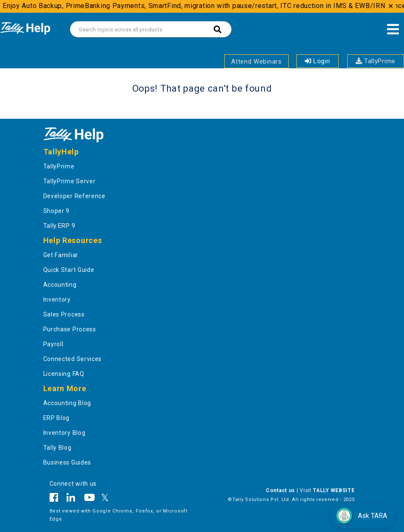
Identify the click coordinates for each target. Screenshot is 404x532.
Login (318, 61)
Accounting (60, 285)
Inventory (57, 300)
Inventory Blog (64, 433)
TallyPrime (376, 61)
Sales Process (64, 314)
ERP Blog (57, 418)
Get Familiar (61, 255)
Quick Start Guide (69, 270)
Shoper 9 (57, 211)
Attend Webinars (256, 62)
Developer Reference (74, 196)
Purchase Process (70, 329)
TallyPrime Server (70, 181)
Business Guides (67, 462)
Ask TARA (361, 516)
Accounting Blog (67, 403)
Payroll (53, 344)
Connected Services (73, 359)
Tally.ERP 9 (59, 226)
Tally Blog (57, 448)
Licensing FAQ (64, 374)
